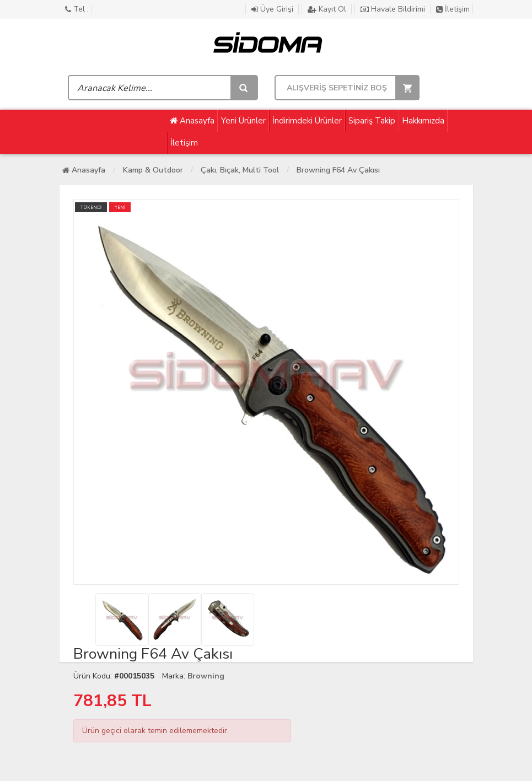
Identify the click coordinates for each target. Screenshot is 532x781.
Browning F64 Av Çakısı (338, 170)
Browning (206, 676)
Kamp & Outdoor (153, 170)
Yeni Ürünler (243, 121)
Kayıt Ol (328, 9)
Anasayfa (192, 121)
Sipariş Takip (372, 121)
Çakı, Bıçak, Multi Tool (240, 170)
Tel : (77, 9)
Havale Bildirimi (394, 9)
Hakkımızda (423, 121)
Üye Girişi (273, 9)
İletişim (453, 9)
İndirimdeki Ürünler (307, 121)
